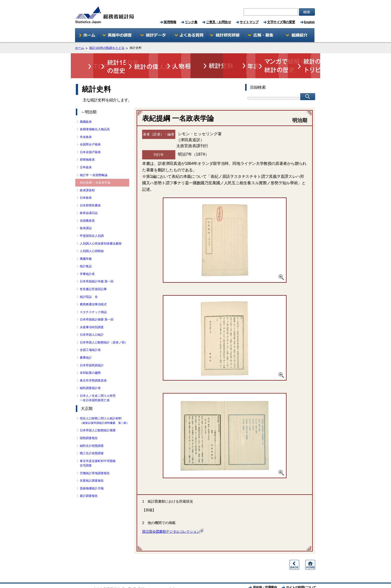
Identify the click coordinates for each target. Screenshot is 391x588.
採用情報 (170, 22)
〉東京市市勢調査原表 (93, 368)
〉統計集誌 (86, 253)
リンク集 (191, 22)
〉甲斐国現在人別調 (92, 223)
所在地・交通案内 (265, 574)
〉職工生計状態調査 (92, 440)
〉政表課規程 (87, 177)
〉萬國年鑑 (86, 246)
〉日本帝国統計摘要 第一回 (97, 307)
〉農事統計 (86, 345)
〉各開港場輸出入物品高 (95, 116)
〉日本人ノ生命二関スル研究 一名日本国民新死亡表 (98, 385)
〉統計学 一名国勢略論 (94, 162)
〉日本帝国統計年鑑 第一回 (97, 268)
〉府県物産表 (87, 147)
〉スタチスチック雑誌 (93, 299)
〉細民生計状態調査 (92, 433)
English (309, 22)
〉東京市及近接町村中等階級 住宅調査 (98, 450)
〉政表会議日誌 (89, 200)
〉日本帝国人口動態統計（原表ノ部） (104, 329)
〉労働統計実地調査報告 (95, 460)
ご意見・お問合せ (218, 22)
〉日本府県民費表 (90, 193)
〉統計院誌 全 (89, 284)
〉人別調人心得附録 (92, 238)
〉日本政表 (86, 185)
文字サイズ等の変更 (281, 22)
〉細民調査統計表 (90, 375)
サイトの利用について (301, 574)
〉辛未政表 (86, 124)
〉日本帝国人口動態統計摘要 (98, 417)
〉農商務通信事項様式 (93, 291)
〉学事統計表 (87, 261)
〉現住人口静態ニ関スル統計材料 (104, 408)
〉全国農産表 (87, 208)
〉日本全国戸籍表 (90, 139)
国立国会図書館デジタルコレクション (173, 519)
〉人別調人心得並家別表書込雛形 (101, 231)
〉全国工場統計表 (90, 337)
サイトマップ (249, 22)
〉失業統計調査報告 (92, 468)
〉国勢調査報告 (89, 425)
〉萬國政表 (86, 109)
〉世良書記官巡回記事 (93, 276)
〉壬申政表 (86, 154)
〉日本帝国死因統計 (92, 352)
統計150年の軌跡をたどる (107, 48)
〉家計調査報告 (89, 483)
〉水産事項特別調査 (92, 314)
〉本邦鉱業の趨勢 (90, 360)
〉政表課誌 (86, 215)
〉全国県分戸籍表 (90, 131)
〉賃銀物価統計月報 (92, 475)
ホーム (80, 48)
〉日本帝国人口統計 (92, 322)
